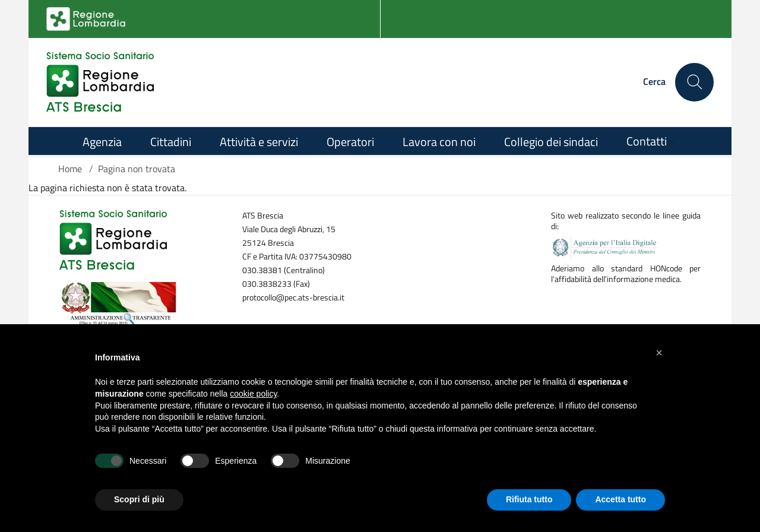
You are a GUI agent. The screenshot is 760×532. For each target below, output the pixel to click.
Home (70, 169)
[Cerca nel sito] (694, 82)
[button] (659, 353)
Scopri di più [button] (139, 499)
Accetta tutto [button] (620, 499)
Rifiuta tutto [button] (529, 499)
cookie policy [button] (253, 394)
